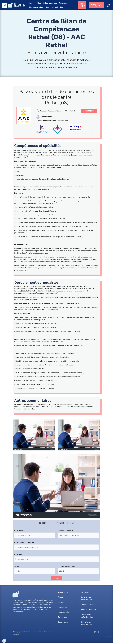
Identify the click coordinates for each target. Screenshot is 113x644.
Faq (60, 7)
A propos (61, 598)
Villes (37, 3)
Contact (53, 7)
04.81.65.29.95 (82, 5)
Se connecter (63, 623)
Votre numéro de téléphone (24, 543)
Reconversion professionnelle (86, 599)
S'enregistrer (63, 618)
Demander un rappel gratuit (96, 5)
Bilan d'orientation (34, 7)
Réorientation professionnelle (86, 624)
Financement (63, 3)
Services (61, 603)
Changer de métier (88, 606)
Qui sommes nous (48, 3)
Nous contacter (64, 613)
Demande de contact (89, 111)
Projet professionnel (88, 611)
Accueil (30, 3)
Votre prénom (19, 531)
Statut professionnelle (66, 567)
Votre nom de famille (66, 531)
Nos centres (62, 608)
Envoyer (57, 579)
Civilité (17, 567)
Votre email (18, 555)
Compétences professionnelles (87, 617)
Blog (46, 7)
